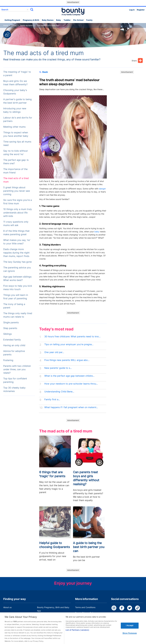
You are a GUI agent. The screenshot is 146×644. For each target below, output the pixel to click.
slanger (102, 189)
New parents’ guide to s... (58, 368)
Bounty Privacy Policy (85, 613)
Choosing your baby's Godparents (15, 92)
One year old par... (54, 352)
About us (7, 607)
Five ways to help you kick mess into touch (18, 288)
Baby (59, 20)
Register (141, 10)
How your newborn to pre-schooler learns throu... (71, 384)
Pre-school (78, 20)
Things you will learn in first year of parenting (16, 297)
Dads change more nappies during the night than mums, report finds (16, 253)
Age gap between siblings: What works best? (18, 278)
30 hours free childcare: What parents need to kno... (72, 337)
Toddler (67, 20)
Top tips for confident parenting (15, 380)
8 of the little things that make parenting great (16, 233)
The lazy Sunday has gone (17, 262)
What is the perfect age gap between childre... (69, 376)
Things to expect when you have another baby (16, 134)
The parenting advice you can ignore (17, 269)
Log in (132, 10)
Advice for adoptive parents (14, 353)
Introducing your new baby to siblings (15, 110)
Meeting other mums (14, 127)
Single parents (11, 323)
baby (97, 232)
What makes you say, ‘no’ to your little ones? (17, 242)
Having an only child (14, 345)
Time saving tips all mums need (17, 143)
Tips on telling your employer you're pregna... (69, 344)
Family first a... (52, 399)
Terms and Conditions (85, 607)
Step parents (10, 328)
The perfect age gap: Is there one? (16, 162)
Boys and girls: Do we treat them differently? (15, 83)
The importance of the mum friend (15, 171)
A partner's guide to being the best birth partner (17, 101)
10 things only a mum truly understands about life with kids (18, 213)
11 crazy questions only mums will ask (16, 224)
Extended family (12, 340)
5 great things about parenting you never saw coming (17, 191)
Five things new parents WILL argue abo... (67, 360)
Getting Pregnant (12, 20)
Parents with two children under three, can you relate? (17, 369)
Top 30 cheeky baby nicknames (14, 389)
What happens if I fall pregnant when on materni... (71, 407)
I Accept (130, 628)
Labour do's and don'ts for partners (18, 119)
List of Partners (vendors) (77, 632)
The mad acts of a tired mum (16, 180)
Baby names (48, 20)
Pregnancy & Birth (31, 20)
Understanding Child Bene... (59, 392)
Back (43, 72)
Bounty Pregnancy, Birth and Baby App (53, 609)
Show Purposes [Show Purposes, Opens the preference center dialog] (130, 635)
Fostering (8, 360)
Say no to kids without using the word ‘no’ (15, 153)
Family (89, 20)
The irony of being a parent (14, 306)
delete (28, 10)
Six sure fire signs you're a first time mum (18, 202)
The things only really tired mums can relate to (18, 315)
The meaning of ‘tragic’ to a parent (17, 74)
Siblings (7, 334)
